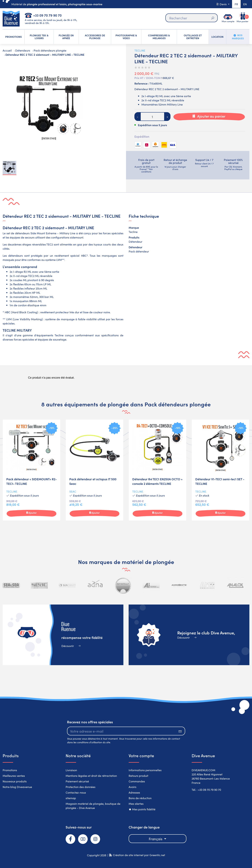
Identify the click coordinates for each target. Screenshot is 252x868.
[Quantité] (152, 117)
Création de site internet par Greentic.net (139, 855)
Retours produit (138, 776)
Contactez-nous (76, 792)
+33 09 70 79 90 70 (47, 15)
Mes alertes (136, 804)
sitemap (71, 798)
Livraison (71, 770)
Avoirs (132, 787)
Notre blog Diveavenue (17, 787)
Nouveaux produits (15, 781)
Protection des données (80, 787)
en (245, 4)
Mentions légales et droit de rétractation (91, 776)
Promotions (10, 770)
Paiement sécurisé (77, 781)
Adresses (134, 792)
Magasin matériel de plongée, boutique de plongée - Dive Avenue (93, 806)
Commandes (137, 781)
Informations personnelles (145, 770)
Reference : (142, 83)
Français (156, 839)
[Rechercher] (192, 18)
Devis (222, 4)
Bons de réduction (140, 798)
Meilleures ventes (14, 776)
